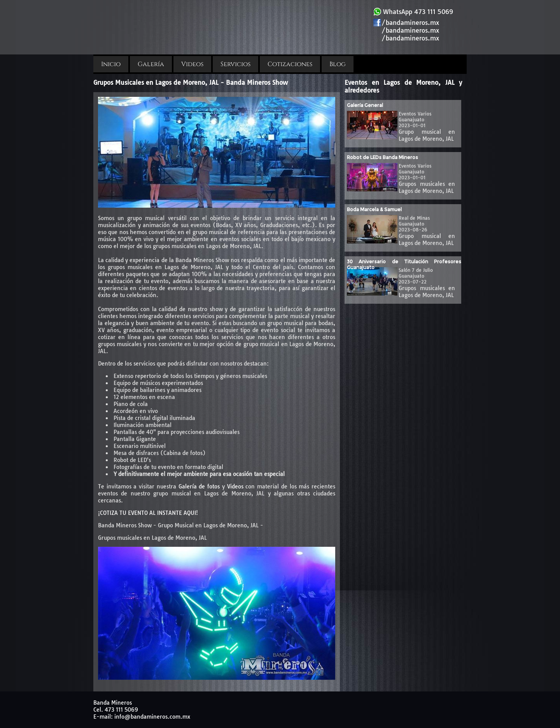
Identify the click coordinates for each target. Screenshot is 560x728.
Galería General (365, 105)
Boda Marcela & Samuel (374, 209)
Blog (338, 64)
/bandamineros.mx (406, 23)
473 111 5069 (121, 710)
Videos (192, 64)
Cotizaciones (290, 64)
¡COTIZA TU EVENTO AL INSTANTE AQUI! (148, 513)
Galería (151, 64)
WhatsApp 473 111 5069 (413, 12)
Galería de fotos (199, 486)
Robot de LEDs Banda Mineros (382, 157)
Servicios (235, 64)
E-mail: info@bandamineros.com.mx (142, 717)
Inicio (111, 64)
